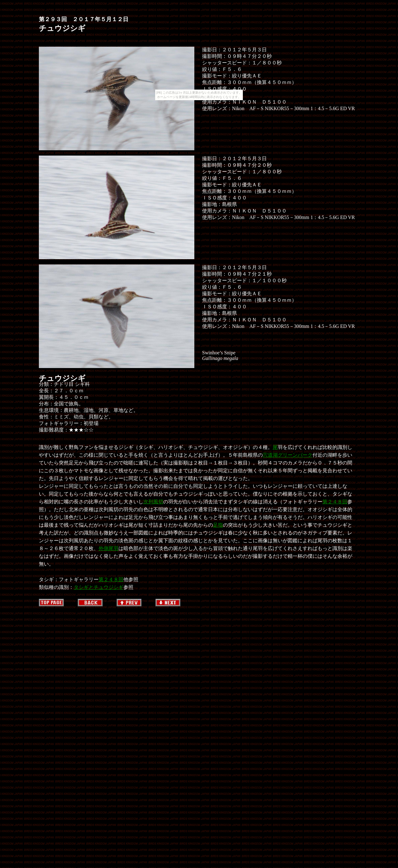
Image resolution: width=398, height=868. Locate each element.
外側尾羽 (109, 548)
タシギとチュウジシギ (99, 587)
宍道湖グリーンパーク (288, 455)
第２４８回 (335, 502)
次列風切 (153, 502)
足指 (218, 525)
